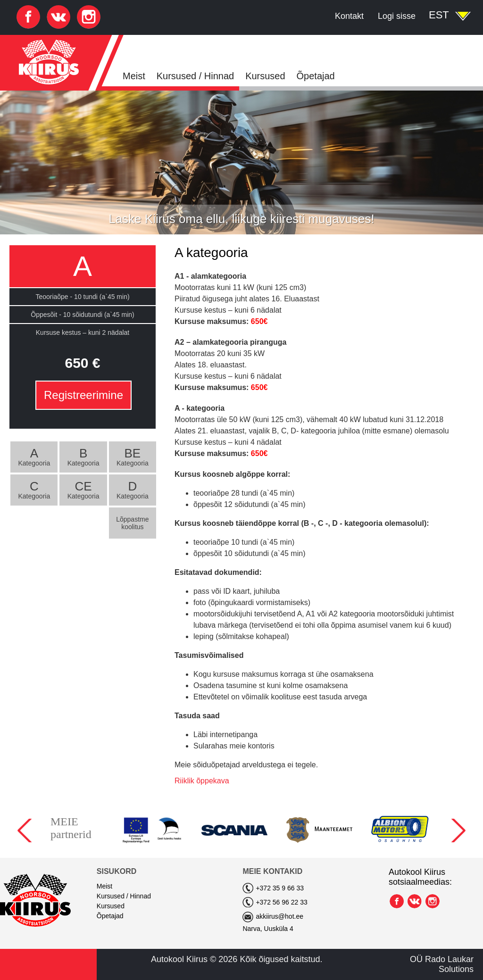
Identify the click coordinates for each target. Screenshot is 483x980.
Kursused (265, 76)
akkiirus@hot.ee (279, 916)
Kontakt (349, 16)
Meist (134, 76)
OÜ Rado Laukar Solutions (442, 964)
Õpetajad (316, 76)
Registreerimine (83, 395)
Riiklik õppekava (202, 781)
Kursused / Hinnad (196, 76)
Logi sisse (397, 16)
